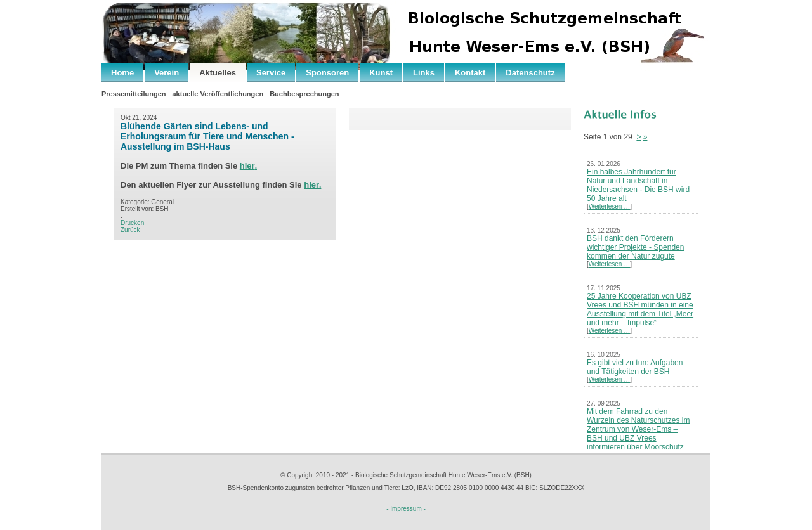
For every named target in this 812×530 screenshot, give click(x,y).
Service (271, 73)
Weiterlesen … (609, 206)
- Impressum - (406, 509)
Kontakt (470, 73)
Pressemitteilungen (134, 94)
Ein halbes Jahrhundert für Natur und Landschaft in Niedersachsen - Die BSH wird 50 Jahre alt (638, 185)
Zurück (130, 230)
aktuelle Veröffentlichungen (218, 94)
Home (122, 73)
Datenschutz (530, 73)
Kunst (381, 73)
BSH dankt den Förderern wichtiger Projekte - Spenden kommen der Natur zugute (635, 247)
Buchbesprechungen (304, 94)
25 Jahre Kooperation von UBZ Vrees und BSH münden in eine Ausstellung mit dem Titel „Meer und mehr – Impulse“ (640, 309)
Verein (167, 73)
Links (424, 73)
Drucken (132, 223)
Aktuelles (218, 73)
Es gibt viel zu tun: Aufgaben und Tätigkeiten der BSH (635, 367)
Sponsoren (327, 73)
